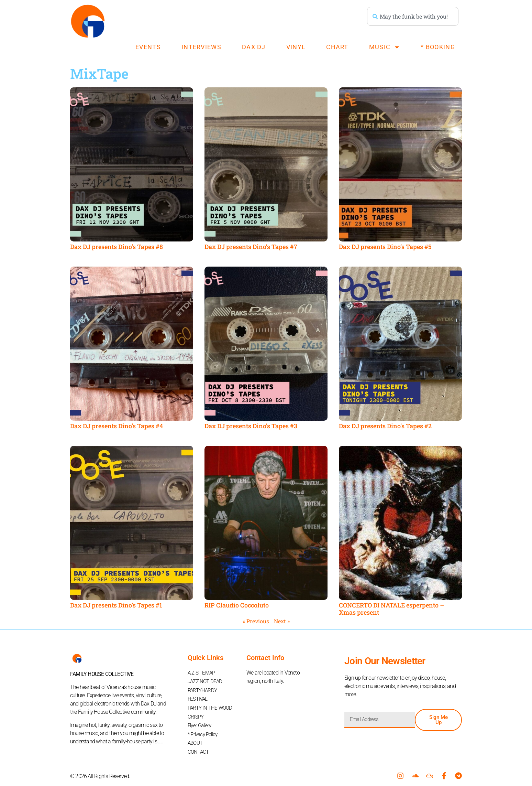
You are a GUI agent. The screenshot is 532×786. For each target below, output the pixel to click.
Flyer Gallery (201, 722)
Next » (282, 621)
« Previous (256, 621)
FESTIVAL (198, 697)
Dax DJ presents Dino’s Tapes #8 (117, 247)
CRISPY (196, 714)
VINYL (296, 47)
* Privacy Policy (204, 730)
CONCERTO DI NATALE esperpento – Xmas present (391, 609)
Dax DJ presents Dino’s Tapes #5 (385, 247)
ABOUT (196, 739)
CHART (337, 47)
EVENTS (148, 47)
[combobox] (413, 16)
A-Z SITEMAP (202, 673)
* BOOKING (438, 47)
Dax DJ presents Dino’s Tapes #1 (116, 605)
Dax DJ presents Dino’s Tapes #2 (385, 426)
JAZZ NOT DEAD (206, 681)
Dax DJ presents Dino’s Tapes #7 (251, 247)
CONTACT (199, 747)
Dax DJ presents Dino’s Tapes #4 (117, 426)
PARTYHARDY (203, 689)
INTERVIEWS (201, 47)
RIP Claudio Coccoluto (237, 605)
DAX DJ (254, 47)
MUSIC (385, 47)
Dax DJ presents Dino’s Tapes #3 (251, 426)
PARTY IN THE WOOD (211, 706)
